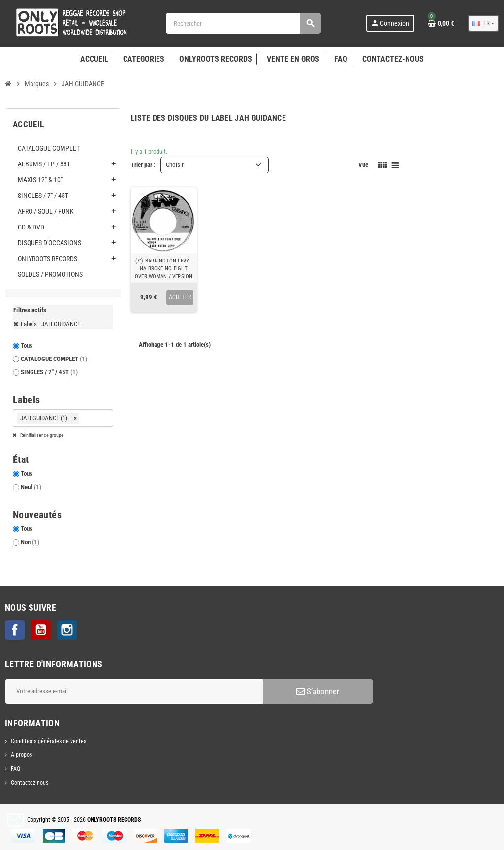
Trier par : (143, 165)
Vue (363, 165)
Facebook (15, 630)
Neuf (31, 487)
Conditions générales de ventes (48, 741)
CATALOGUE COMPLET (54, 359)
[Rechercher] (243, 23)
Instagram (67, 630)
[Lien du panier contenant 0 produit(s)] (441, 23)
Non (30, 542)
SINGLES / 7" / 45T (49, 372)
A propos (21, 755)
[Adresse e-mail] (134, 691)
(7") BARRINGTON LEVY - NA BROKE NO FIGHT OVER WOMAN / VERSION (164, 269)
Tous (27, 345)
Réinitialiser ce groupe (41, 435)
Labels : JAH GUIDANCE (50, 324)
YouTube (41, 630)
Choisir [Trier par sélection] (175, 165)
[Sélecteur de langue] (483, 23)
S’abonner (318, 691)
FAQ (16, 769)
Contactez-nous (30, 783)
